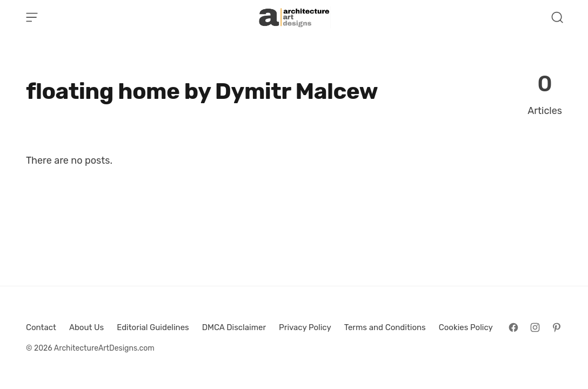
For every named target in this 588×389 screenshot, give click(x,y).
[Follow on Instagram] (535, 327)
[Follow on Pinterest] (557, 327)
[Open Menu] (32, 17)
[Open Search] (557, 17)
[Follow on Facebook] (513, 327)
